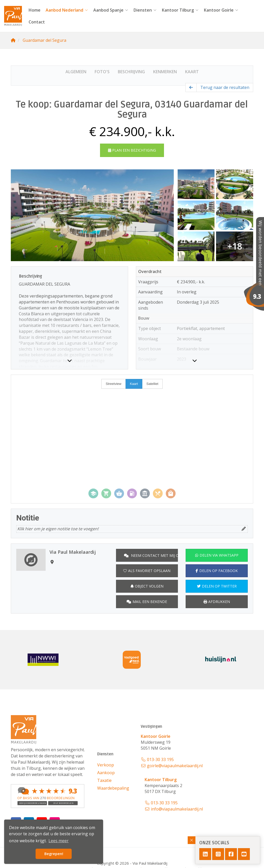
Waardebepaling (113, 788)
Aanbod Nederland (67, 10)
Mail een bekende (147, 602)
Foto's (102, 72)
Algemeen (76, 72)
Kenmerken (165, 72)
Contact (37, 22)
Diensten (145, 10)
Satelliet (152, 384)
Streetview (114, 384)
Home (35, 10)
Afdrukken (217, 602)
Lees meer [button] (59, 841)
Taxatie (104, 780)
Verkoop (106, 765)
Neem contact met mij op (151, 555)
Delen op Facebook (217, 571)
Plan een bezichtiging (132, 150)
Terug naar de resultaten (225, 87)
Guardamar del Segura (44, 40)
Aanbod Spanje (111, 10)
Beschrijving (131, 72)
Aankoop (106, 773)
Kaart (192, 72)
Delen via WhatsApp (217, 555)
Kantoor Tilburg (180, 10)
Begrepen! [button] (54, 854)
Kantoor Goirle (221, 10)
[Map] (132, 439)
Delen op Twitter (217, 586)
